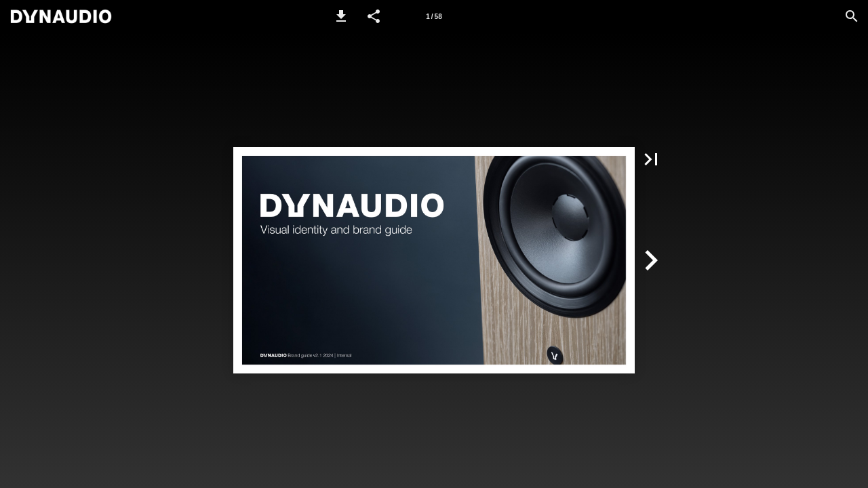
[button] (341, 16)
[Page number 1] (434, 16)
